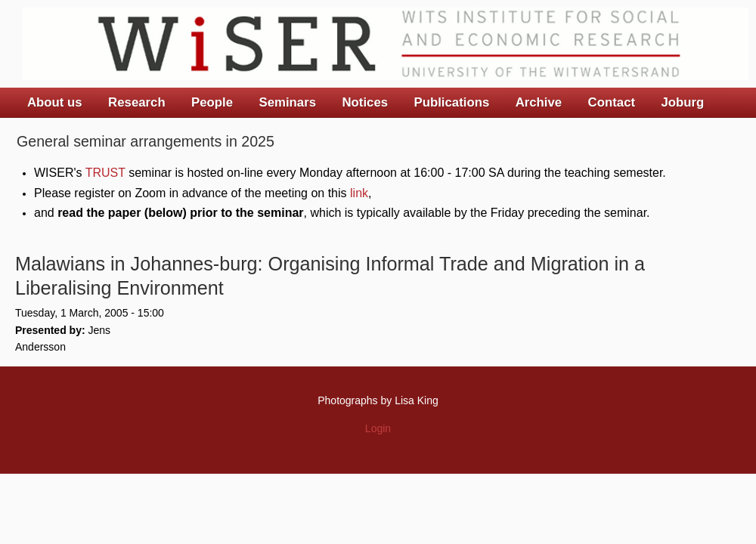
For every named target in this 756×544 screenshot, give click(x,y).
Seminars (288, 102)
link (359, 193)
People (212, 102)
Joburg (682, 102)
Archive (539, 102)
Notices (365, 102)
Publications (451, 102)
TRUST (105, 173)
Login (378, 428)
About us (55, 102)
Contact (612, 102)
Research (137, 102)
